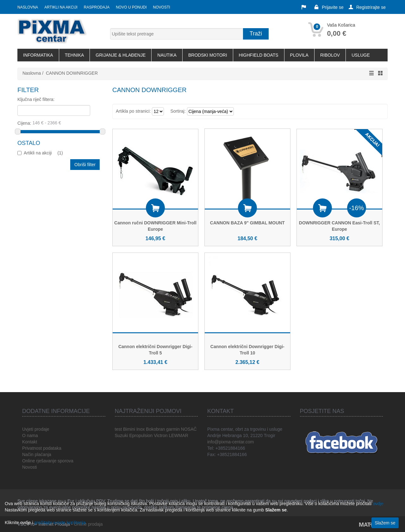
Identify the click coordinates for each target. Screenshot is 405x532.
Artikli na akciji (61, 7)
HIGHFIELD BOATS (259, 55)
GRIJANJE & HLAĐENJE (121, 55)
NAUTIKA (167, 55)
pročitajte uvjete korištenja (60, 523)
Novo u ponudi (131, 7)
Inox (140, 429)
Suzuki (121, 435)
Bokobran (155, 429)
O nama (30, 435)
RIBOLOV (330, 55)
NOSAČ (189, 429)
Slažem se (385, 523)
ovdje (378, 504)
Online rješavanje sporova (48, 461)
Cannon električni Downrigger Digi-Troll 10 (247, 350)
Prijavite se (329, 7)
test (118, 429)
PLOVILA (299, 55)
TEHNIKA (75, 55)
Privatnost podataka (42, 448)
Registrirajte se (367, 7)
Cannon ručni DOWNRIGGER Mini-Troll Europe (155, 226)
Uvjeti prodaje (36, 429)
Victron (161, 435)
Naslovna (28, 7)
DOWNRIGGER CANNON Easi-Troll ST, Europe (340, 226)
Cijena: (59, 123)
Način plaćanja (37, 454)
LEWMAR (178, 435)
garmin (173, 429)
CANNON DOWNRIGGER (72, 73)
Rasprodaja (97, 7)
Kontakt (30, 442)
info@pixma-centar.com (231, 442)
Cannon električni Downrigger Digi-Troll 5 (155, 350)
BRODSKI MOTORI (208, 55)
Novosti (162, 7)
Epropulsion (141, 435)
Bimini (129, 429)
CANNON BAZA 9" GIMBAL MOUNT (247, 223)
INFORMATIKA (38, 55)
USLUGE (361, 55)
